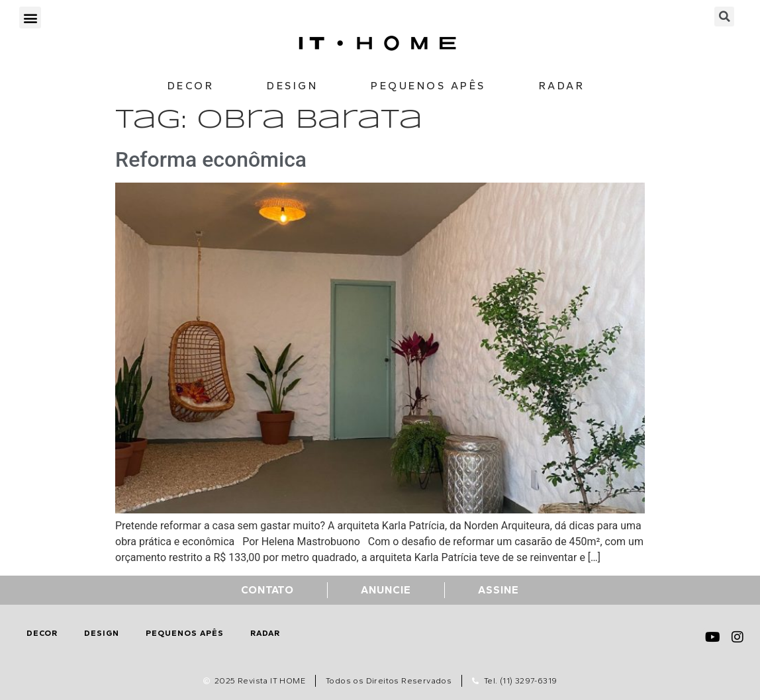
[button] (30, 18)
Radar (562, 86)
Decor (191, 86)
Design (292, 86)
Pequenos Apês (428, 86)
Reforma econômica (211, 159)
